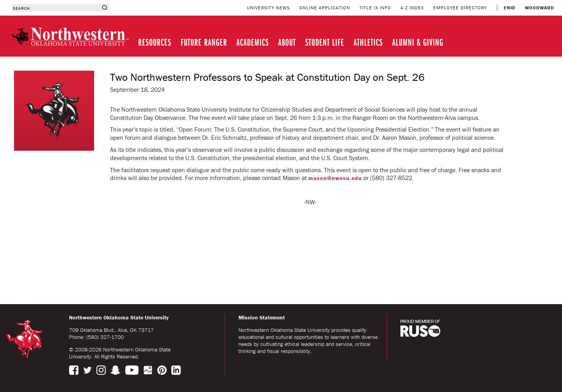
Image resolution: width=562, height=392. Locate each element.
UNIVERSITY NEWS (269, 8)
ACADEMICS (253, 42)
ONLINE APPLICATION (325, 8)
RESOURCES (155, 42)
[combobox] (56, 8)
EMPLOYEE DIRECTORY (460, 8)
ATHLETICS (368, 42)
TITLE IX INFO (375, 8)
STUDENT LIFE (325, 42)
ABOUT (287, 42)
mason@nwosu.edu (335, 178)
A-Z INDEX (412, 8)
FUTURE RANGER (204, 42)
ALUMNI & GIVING (418, 42)
